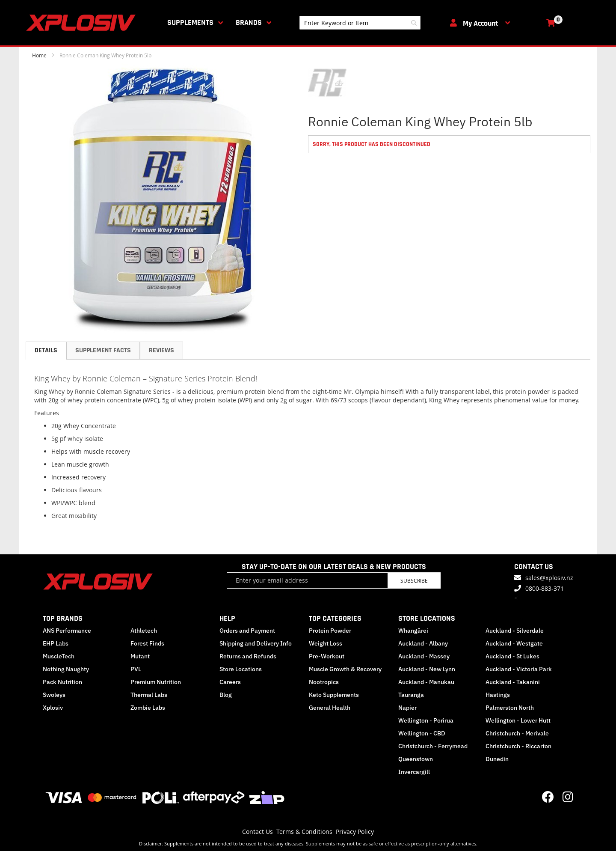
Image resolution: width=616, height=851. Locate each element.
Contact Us (258, 832)
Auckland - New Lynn (427, 669)
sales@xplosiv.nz (549, 578)
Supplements (190, 22)
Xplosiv (53, 708)
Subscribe (414, 580)
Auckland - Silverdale (515, 631)
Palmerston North (510, 708)
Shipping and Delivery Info (256, 643)
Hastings (498, 695)
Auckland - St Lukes (512, 656)
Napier (407, 708)
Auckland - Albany (423, 643)
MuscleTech (59, 656)
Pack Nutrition (62, 682)
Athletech (144, 631)
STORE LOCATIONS (427, 618)
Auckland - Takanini (513, 682)
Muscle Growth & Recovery (345, 669)
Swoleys (54, 695)
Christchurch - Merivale (517, 733)
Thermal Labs (149, 695)
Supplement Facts (103, 350)
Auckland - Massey (424, 656)
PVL (136, 669)
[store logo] (83, 23)
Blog (226, 695)
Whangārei (413, 631)
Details (46, 350)
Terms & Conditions (304, 832)
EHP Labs (56, 643)
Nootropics (324, 682)
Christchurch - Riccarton (518, 746)
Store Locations (241, 669)
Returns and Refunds (248, 656)
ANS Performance (67, 631)
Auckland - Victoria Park (519, 669)
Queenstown (416, 759)
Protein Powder (330, 631)
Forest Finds (147, 643)
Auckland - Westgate (514, 643)
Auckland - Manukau (426, 682)
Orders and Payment (247, 631)
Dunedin (497, 759)
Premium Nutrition (156, 682)
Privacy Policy (355, 832)
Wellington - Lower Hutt (518, 720)
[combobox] (360, 23)
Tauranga (411, 695)
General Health (330, 708)
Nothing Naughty (66, 669)
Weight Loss (326, 643)
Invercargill (414, 772)
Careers (230, 682)
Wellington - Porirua (426, 720)
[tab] (46, 351)
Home (39, 55)
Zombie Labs (148, 708)
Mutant (140, 656)
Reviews (161, 350)
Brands (249, 22)
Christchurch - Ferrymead (433, 746)
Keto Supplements (334, 695)
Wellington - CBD (422, 733)
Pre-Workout (327, 656)
